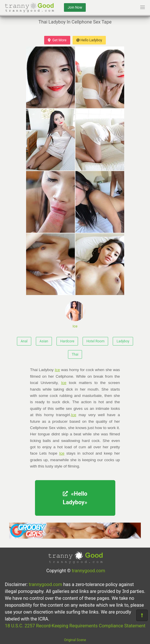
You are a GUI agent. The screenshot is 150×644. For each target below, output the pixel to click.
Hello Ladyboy (89, 40)
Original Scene (75, 640)
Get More (57, 40)
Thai (75, 354)
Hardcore (67, 341)
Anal (24, 341)
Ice (75, 315)
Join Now (75, 7)
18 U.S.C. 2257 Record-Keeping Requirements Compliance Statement (75, 626)
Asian (44, 341)
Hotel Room (95, 341)
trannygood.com (88, 571)
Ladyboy (123, 341)
